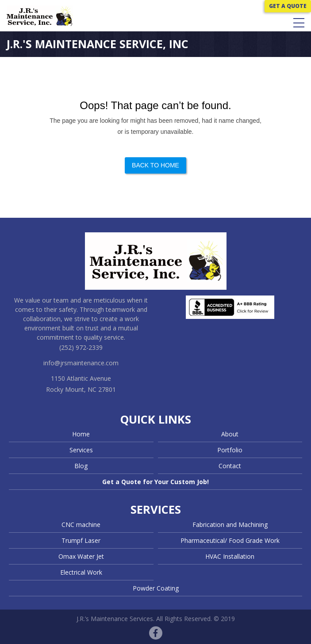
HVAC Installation (230, 556)
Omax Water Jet (81, 556)
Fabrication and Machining (230, 525)
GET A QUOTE (288, 6)
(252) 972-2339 (81, 347)
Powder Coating (156, 588)
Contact (230, 466)
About (230, 434)
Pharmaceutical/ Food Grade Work (230, 540)
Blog (81, 466)
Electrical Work (81, 572)
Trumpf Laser (81, 540)
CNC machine (81, 525)
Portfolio (230, 450)
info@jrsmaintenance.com (81, 363)
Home (81, 434)
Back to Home (155, 165)
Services (81, 450)
